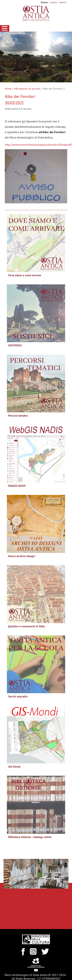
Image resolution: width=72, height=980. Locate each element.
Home (8, 89)
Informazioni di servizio (27, 89)
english (54, 2)
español (63, 2)
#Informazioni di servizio (18, 109)
